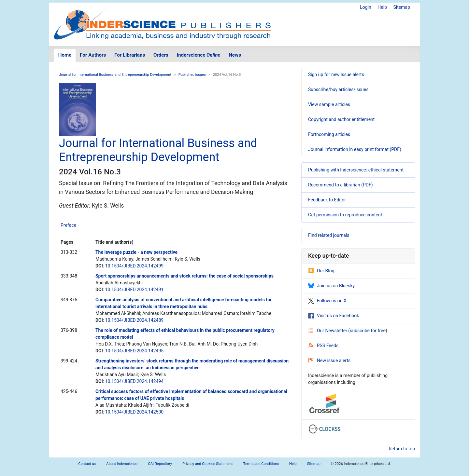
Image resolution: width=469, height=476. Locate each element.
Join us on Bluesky (331, 286)
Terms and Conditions (261, 464)
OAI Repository (160, 464)
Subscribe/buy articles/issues (338, 89)
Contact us (87, 464)
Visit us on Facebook (334, 316)
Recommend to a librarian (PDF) (341, 185)
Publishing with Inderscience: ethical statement (356, 170)
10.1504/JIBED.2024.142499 (134, 266)
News (235, 55)
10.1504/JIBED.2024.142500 (134, 412)
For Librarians (130, 55)
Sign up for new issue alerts (336, 75)
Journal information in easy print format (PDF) (355, 149)
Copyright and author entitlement (341, 119)
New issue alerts (329, 360)
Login (366, 7)
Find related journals (329, 235)
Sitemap (402, 7)
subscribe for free (368, 331)
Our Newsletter (328, 331)
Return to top (402, 449)
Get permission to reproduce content (345, 215)
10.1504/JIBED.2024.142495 (134, 351)
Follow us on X (327, 301)
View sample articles (329, 104)
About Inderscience (122, 464)
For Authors (93, 55)
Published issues (192, 75)
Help (382, 7)
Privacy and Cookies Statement (208, 464)
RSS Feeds (323, 346)
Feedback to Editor (327, 200)
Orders (161, 55)
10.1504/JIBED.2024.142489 (134, 320)
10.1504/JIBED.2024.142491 (134, 290)
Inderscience (199, 55)
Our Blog (321, 271)
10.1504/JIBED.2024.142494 (134, 381)
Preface (68, 225)
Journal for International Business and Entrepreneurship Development (115, 75)
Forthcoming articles (329, 134)
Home (65, 55)
